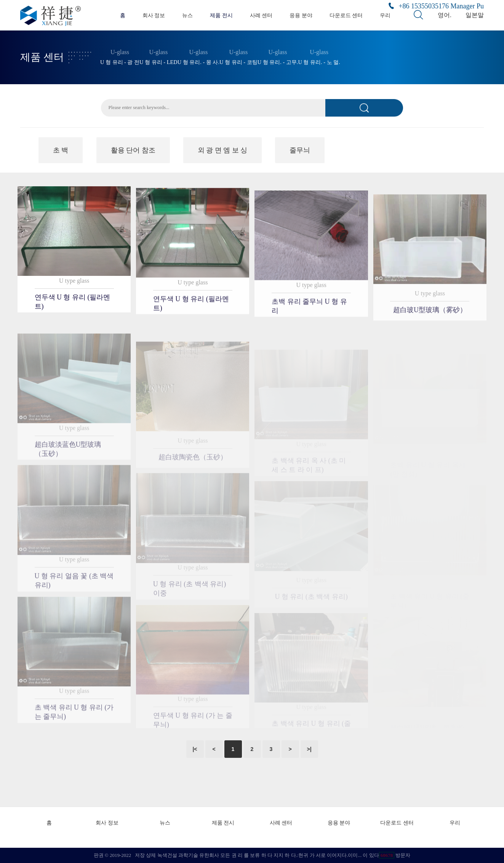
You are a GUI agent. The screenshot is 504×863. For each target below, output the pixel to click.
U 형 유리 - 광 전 (120, 62)
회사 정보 (154, 15)
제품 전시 (221, 15)
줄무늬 (300, 152)
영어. (445, 15)
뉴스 (187, 15)
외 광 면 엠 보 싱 (223, 152)
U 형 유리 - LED (158, 62)
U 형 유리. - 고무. (278, 62)
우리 (385, 15)
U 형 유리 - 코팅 (238, 62)
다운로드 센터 (346, 15)
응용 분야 (301, 15)
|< (195, 749)
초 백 (61, 152)
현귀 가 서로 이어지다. (323, 855)
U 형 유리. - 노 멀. (319, 62)
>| (309, 749)
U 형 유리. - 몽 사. (198, 62)
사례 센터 (261, 15)
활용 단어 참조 (133, 152)
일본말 (475, 15)
